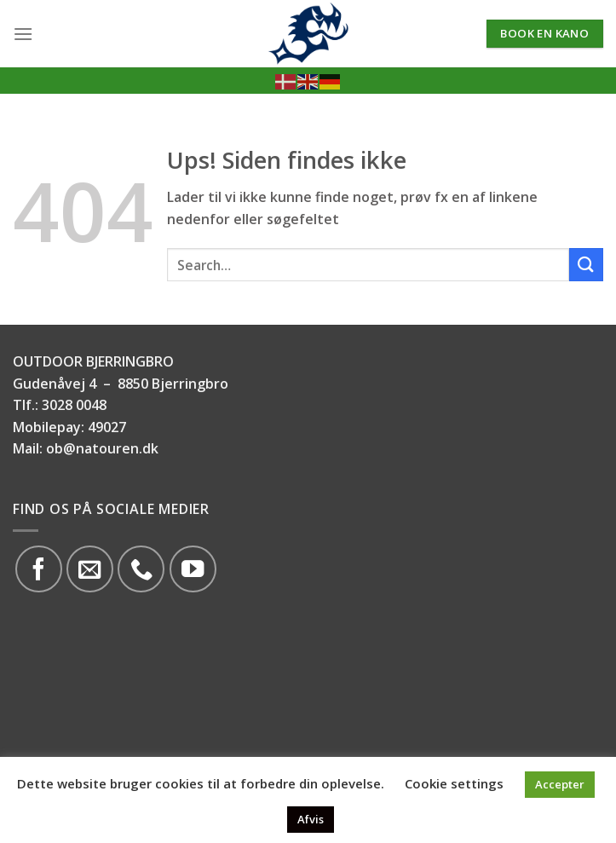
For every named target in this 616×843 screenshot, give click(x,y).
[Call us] (141, 569)
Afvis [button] (311, 819)
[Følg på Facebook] (39, 569)
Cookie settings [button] (454, 783)
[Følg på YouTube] (193, 569)
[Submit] (586, 265)
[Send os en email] (90, 569)
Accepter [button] (560, 784)
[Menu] (23, 34)
